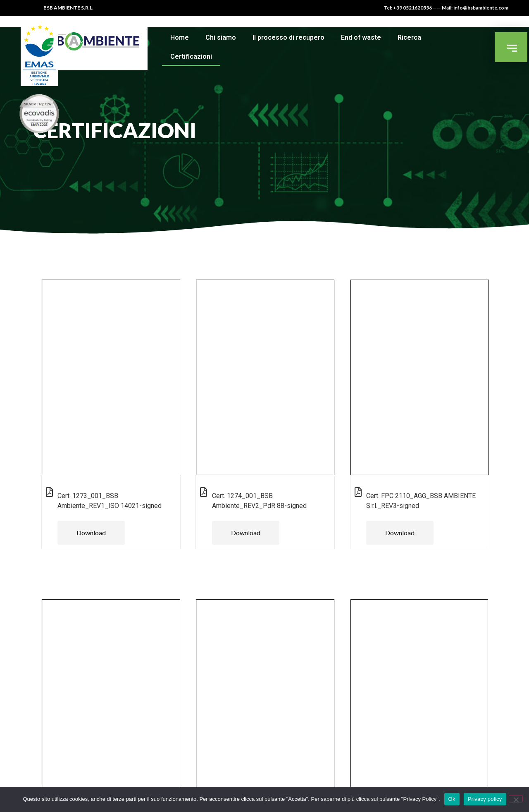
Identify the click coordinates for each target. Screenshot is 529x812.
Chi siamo (221, 37)
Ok (452, 799)
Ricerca (409, 37)
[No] (516, 799)
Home (180, 37)
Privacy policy (485, 799)
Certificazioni (191, 56)
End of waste (361, 37)
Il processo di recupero (288, 37)
